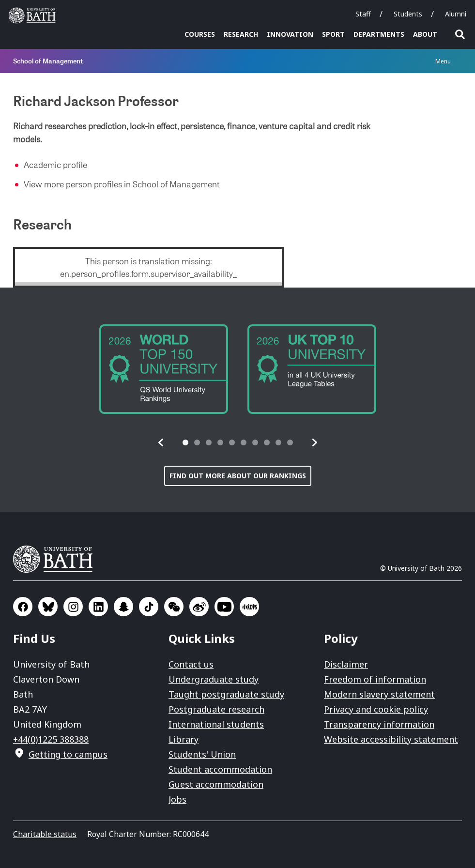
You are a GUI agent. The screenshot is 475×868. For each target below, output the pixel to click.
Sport (333, 34)
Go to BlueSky (48, 607)
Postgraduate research (216, 709)
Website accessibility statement (391, 739)
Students (408, 14)
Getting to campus (68, 754)
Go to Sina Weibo (199, 607)
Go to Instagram (73, 607)
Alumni (456, 14)
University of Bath (57, 559)
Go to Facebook (23, 607)
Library (184, 739)
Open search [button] (460, 34)
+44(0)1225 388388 (51, 739)
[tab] (185, 442)
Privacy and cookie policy (376, 709)
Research (241, 34)
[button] (161, 442)
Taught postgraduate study (226, 694)
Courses (200, 34)
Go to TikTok (149, 607)
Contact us (191, 664)
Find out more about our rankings (238, 476)
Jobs (177, 799)
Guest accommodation (216, 784)
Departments (379, 34)
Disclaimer (346, 664)
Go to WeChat (174, 607)
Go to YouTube (224, 607)
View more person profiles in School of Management (122, 184)
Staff (363, 14)
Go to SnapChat (123, 607)
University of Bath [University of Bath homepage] (34, 15)
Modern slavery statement (379, 694)
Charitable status (45, 834)
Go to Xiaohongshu (249, 607)
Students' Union (202, 754)
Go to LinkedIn (98, 607)
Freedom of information (375, 679)
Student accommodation (220, 769)
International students (216, 724)
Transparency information (379, 724)
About (425, 34)
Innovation (290, 34)
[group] (164, 369)
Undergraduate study (214, 679)
